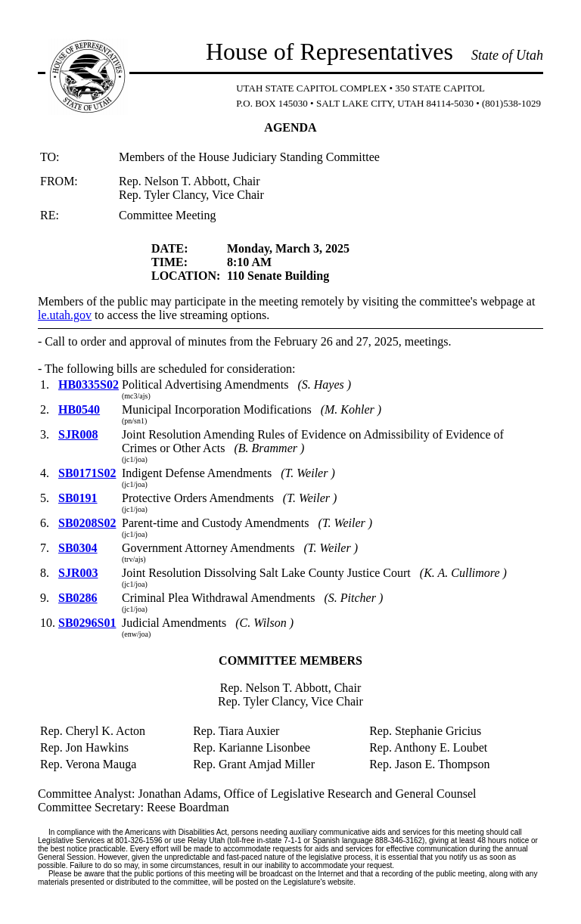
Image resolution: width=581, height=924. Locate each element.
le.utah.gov (65, 315)
